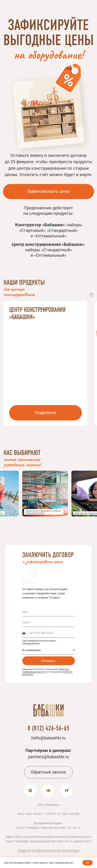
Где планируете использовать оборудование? (39, 642)
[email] (49, 623)
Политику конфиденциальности (46, 670)
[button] (48, 192)
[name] (49, 612)
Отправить (48, 661)
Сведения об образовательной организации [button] (48, 850)
